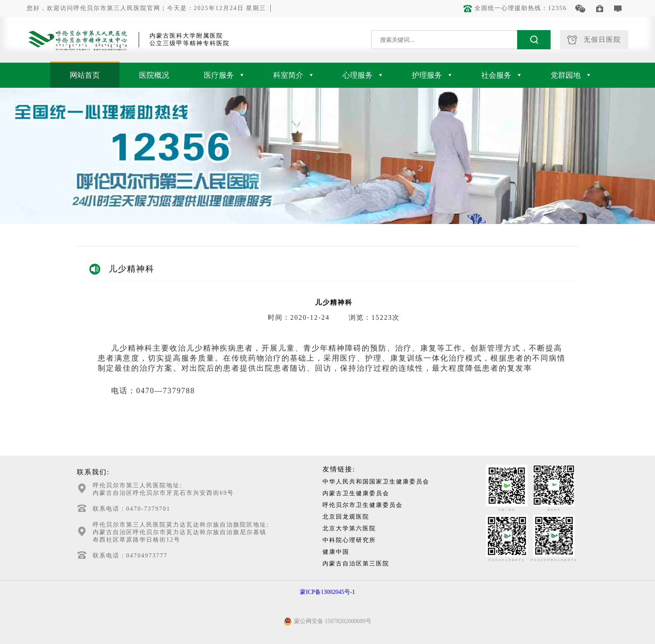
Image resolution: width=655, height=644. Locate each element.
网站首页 (85, 75)
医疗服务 (224, 75)
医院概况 (154, 75)
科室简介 (293, 75)
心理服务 (362, 75)
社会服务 (501, 75)
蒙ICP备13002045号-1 (327, 592)
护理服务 (432, 75)
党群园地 (570, 75)
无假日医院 (594, 40)
